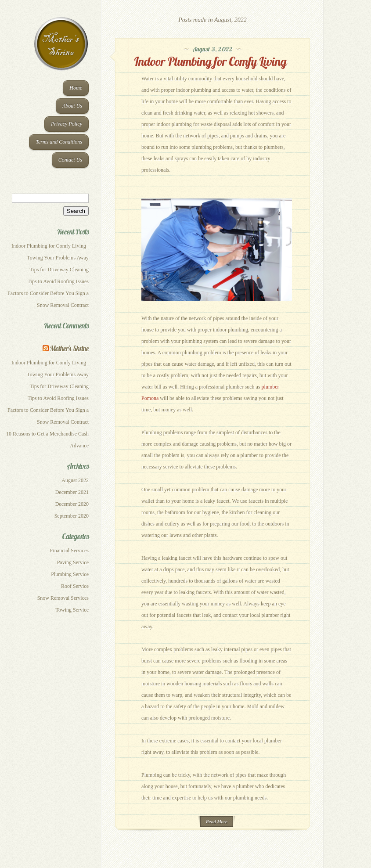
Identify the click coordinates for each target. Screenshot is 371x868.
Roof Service (75, 586)
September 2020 (72, 516)
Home (76, 88)
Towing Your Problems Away (58, 258)
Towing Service (72, 610)
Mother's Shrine (69, 348)
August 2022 (75, 480)
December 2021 (72, 492)
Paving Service (73, 562)
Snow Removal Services (63, 598)
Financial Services (69, 551)
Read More (217, 821)
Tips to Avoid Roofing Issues (58, 281)
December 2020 (72, 504)
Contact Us (70, 160)
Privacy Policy (67, 124)
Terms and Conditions (59, 142)
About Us (72, 106)
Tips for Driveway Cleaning (59, 270)
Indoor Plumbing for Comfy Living (50, 246)
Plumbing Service (70, 574)
